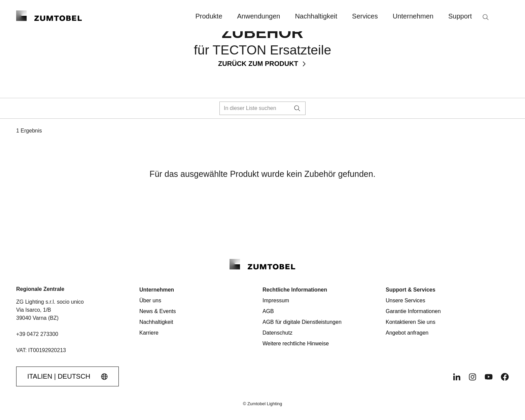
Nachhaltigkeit (316, 16)
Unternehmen (413, 16)
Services (365, 16)
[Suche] (486, 17)
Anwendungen (259, 16)
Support (460, 16)
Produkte (209, 16)
